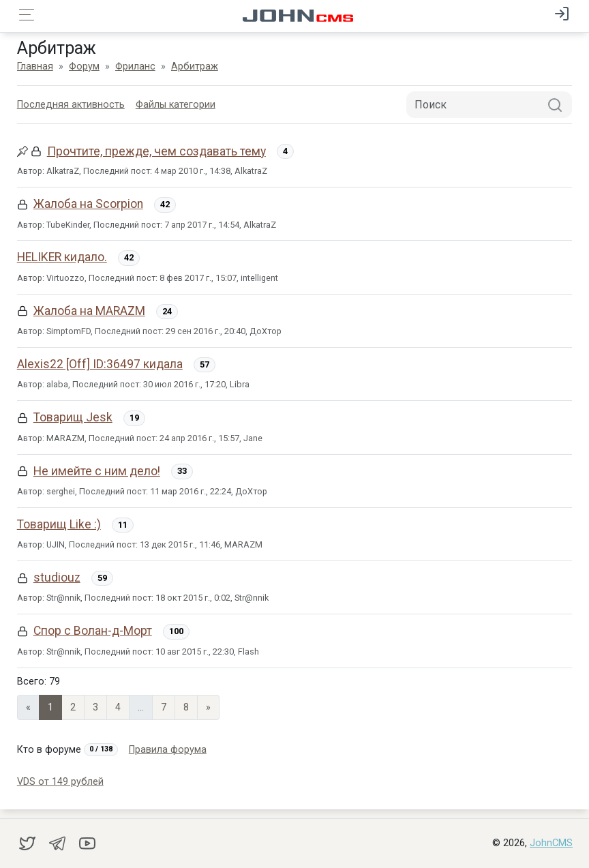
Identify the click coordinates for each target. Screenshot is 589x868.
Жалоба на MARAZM (89, 311)
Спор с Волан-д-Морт (93, 631)
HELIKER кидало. (62, 257)
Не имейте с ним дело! (97, 471)
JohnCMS (551, 843)
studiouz (57, 578)
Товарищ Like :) (59, 524)
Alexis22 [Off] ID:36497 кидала (100, 364)
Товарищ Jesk (73, 417)
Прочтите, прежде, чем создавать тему (156, 151)
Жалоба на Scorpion (88, 204)
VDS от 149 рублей (60, 782)
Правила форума (168, 750)
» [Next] (208, 707)
